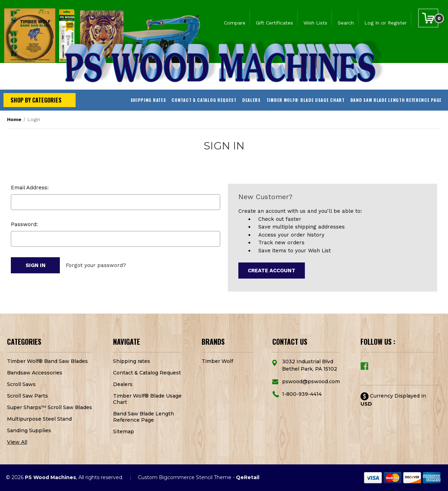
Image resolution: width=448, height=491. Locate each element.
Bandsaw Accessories (35, 373)
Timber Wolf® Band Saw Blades (47, 361)
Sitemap (124, 432)
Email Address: (30, 188)
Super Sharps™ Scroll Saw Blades (50, 407)
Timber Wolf (217, 361)
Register (397, 23)
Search (346, 23)
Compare (235, 23)
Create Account (272, 271)
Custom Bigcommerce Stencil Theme (185, 477)
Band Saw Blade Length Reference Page (396, 100)
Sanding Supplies (29, 430)
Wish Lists (315, 23)
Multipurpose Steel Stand (39, 419)
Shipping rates (148, 100)
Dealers (251, 100)
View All (17, 442)
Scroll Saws (21, 384)
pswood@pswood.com (311, 381)
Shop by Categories (36, 100)
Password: (24, 224)
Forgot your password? (96, 265)
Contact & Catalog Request (204, 100)
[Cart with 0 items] (428, 18)
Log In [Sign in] (372, 23)
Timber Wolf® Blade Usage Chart (306, 100)
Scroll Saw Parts (27, 396)
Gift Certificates (274, 23)
